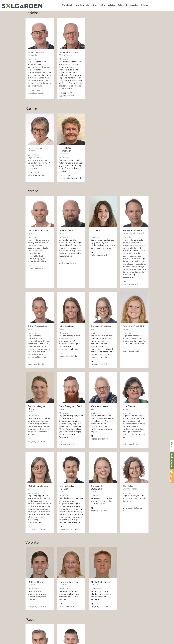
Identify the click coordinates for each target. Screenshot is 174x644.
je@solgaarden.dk (36, 364)
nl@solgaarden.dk (68, 513)
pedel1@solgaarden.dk (38, 562)
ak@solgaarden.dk (131, 351)
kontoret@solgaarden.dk (71, 178)
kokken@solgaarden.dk (133, 624)
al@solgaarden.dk (99, 619)
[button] (68, 5)
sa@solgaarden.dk (36, 93)
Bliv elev (172, 446)
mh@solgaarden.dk (68, 467)
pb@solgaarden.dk (36, 268)
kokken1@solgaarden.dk (39, 627)
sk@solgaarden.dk (68, 581)
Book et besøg (172, 460)
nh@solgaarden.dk (99, 516)
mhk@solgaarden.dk (37, 513)
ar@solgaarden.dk (68, 263)
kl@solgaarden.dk (36, 175)
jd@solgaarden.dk (67, 413)
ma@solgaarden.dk (36, 467)
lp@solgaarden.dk (99, 255)
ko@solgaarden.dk (99, 408)
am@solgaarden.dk (36, 411)
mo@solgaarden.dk (68, 630)
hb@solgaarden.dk (131, 284)
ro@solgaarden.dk (99, 449)
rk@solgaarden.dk (99, 364)
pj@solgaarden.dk (67, 96)
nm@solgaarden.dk (68, 356)
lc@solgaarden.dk (131, 413)
